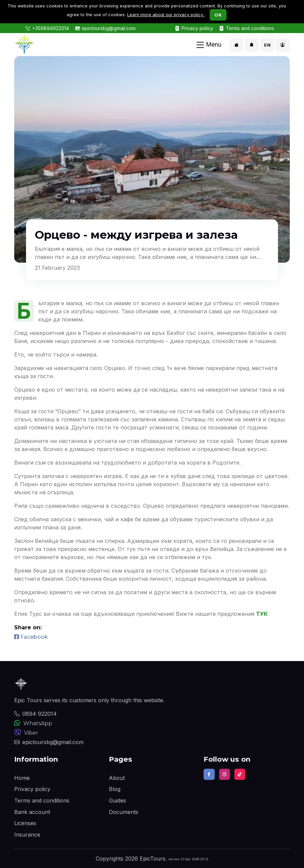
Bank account (32, 812)
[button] (237, 45)
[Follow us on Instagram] (225, 774)
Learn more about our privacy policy (166, 15)
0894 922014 (36, 714)
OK (218, 15)
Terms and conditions (250, 28)
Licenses (25, 823)
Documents (124, 812)
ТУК (262, 614)
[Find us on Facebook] (209, 774)
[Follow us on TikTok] (240, 774)
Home (22, 778)
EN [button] (267, 45)
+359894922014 (51, 28)
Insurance (27, 835)
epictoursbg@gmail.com (109, 28)
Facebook (31, 637)
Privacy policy (197, 28)
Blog (115, 789)
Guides (118, 800)
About (117, 778)
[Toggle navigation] (209, 45)
